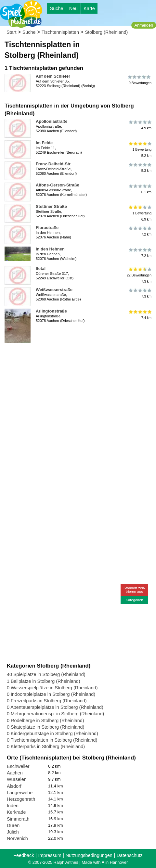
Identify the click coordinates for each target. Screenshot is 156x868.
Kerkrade (16, 812)
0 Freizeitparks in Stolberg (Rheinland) (47, 701)
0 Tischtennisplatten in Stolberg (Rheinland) (52, 740)
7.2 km (140, 231)
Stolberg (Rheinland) (106, 32)
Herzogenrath (21, 799)
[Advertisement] (78, 424)
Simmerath (18, 819)
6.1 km (140, 189)
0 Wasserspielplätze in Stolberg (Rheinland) (52, 688)
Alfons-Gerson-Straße (58, 185)
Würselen (17, 779)
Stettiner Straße (51, 206)
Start (11, 32)
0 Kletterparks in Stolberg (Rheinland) (46, 747)
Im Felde (44, 143)
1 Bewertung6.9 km (140, 213)
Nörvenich (17, 838)
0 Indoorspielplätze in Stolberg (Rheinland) (51, 694)
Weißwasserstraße (54, 290)
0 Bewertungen (140, 80)
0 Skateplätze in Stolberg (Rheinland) (45, 727)
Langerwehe (20, 793)
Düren (13, 825)
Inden (13, 806)
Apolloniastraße (52, 121)
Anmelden (144, 25)
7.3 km (140, 293)
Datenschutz (130, 855)
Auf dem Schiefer (53, 76)
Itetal (41, 268)
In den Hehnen (50, 249)
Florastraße (47, 228)
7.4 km (140, 315)
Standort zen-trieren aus (134, 590)
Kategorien (134, 600)
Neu (73, 8)
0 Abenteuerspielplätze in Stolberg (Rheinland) (55, 707)
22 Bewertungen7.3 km (139, 275)
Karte (89, 8)
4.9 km (140, 125)
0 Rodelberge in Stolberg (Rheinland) (45, 721)
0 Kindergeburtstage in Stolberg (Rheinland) (52, 734)
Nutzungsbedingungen (89, 855)
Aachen (15, 773)
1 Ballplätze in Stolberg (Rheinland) (44, 681)
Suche (57, 8)
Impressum (50, 855)
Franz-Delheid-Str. (54, 164)
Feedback (24, 855)
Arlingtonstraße (51, 311)
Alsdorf (14, 786)
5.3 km (140, 168)
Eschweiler (18, 766)
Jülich (13, 832)
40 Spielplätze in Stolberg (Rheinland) (46, 674)
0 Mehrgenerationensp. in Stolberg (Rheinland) (55, 714)
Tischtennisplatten (60, 32)
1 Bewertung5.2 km (140, 150)
